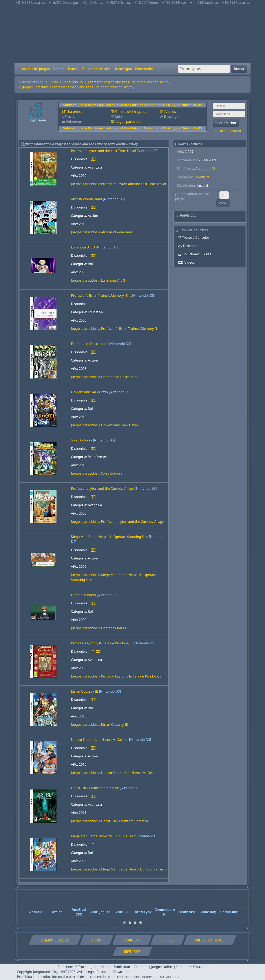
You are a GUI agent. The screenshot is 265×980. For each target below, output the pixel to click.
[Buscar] (204, 69)
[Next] (243, 906)
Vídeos (59, 69)
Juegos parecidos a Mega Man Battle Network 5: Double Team (119, 869)
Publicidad (122, 967)
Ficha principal (75, 112)
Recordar (234, 131)
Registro (219, 131)
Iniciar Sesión (226, 123)
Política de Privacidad (113, 972)
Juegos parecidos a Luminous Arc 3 (98, 280)
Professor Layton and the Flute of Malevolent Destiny (129, 82)
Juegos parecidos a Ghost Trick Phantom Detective (110, 821)
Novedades (144, 69)
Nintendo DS (73, 82)
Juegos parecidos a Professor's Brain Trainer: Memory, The (116, 329)
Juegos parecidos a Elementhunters (98, 628)
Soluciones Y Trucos (73, 967)
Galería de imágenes (131, 112)
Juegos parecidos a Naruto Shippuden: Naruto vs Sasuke (115, 773)
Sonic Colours (82, 440)
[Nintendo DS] (148, 151)
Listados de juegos (35, 69)
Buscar (239, 69)
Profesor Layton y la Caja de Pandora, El (102, 643)
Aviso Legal (86, 972)
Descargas (123, 69)
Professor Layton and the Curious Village (103, 488)
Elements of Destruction (90, 344)
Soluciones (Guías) (96, 69)
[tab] (124, 923)
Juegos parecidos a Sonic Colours (97, 473)
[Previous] (22, 906)
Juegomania (101, 967)
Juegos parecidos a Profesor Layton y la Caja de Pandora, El (117, 676)
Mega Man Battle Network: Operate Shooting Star (110, 537)
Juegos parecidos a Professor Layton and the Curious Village (118, 522)
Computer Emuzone (192, 967)
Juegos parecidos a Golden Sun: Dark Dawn (105, 425)
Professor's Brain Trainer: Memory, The (101, 295)
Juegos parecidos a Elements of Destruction (105, 377)
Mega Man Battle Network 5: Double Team (104, 836)
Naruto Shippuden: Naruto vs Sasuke (100, 740)
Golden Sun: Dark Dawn (89, 392)
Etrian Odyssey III (85, 691)
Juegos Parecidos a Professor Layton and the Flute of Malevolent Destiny (78, 87)
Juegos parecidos (128, 122)
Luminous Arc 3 (83, 247)
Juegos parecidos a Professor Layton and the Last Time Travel (119, 184)
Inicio (54, 82)
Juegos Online (162, 967)
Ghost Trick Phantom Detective (95, 788)
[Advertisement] (132, 34)
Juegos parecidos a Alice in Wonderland (102, 232)
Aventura (202, 177)
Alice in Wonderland (87, 199)
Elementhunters (83, 595)
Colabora (141, 967)
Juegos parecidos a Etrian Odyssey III (100, 724)
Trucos (73, 69)
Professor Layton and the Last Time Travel (103, 151)
